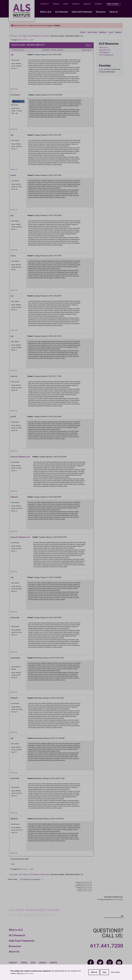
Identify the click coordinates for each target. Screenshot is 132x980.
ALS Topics (23, 36)
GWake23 (14, 497)
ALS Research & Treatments (39, 36)
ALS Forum (14, 36)
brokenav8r (15, 618)
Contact (44, 4)
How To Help (114, 4)
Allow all (94, 972)
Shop (66, 4)
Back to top (14, 89)
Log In (50, 26)
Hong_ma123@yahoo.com (20, 457)
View (88, 45)
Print (62, 50)
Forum (56, 4)
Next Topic (87, 50)
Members (103, 32)
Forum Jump (12, 879)
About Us (114, 12)
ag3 (12, 55)
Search (76, 4)
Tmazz (13, 256)
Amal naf (14, 376)
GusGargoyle (15, 658)
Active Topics (92, 32)
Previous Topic (18, 50)
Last (32, 40)
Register (57, 26)
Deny (104, 972)
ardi (12, 577)
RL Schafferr (15, 95)
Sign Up (87, 4)
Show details (115, 972)
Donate (98, 4)
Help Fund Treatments (82, 12)
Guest (13, 864)
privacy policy (29, 973)
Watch (47, 50)
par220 (13, 175)
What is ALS (46, 12)
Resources (101, 12)
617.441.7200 (107, 946)
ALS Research (62, 12)
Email (55, 50)
